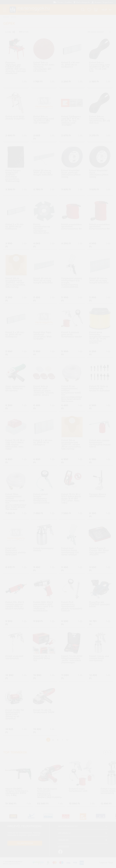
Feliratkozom (25, 843)
